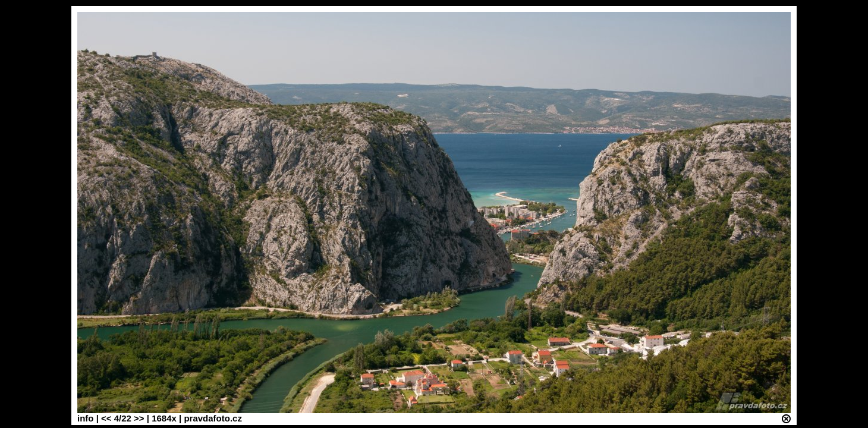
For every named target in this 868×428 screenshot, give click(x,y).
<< (106, 418)
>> (139, 418)
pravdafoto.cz (213, 418)
